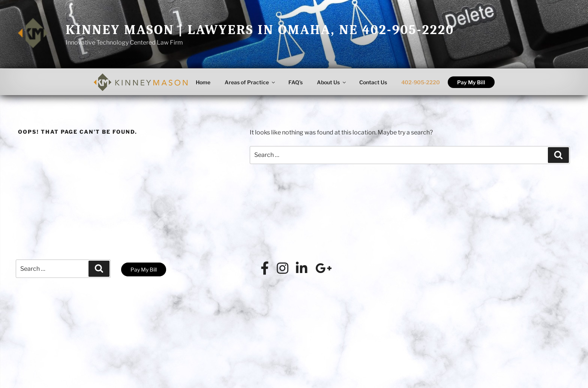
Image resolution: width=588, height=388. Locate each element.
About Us (332, 82)
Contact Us (373, 82)
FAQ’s (295, 82)
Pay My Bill (471, 82)
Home (203, 82)
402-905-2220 (421, 82)
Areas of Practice (250, 82)
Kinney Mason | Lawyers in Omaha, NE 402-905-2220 (260, 30)
